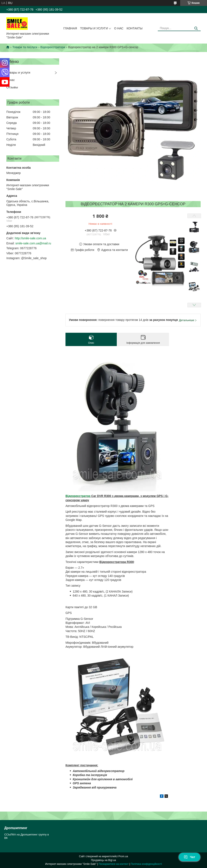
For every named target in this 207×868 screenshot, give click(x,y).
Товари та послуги (25, 47)
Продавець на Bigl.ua (103, 860)
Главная (70, 28)
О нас (119, 28)
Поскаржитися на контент (113, 864)
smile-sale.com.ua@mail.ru (33, 243)
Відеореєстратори (53, 47)
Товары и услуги (94, 28)
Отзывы (12, 87)
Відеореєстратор (78, 496)
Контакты (135, 28)
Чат (189, 857)
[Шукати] (196, 28)
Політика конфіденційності (146, 864)
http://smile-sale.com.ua (30, 238)
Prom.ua (123, 856)
